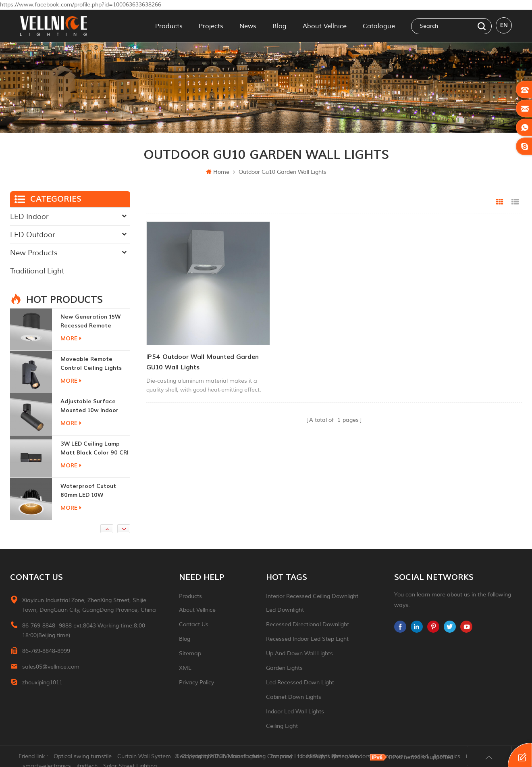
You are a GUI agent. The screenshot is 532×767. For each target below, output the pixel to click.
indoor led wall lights (295, 712)
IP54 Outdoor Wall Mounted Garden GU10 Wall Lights (203, 355)
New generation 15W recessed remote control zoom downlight (95, 322)
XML (185, 668)
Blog (280, 26)
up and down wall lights (299, 653)
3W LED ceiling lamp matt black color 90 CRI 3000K (95, 449)
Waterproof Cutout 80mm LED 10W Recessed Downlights (90, 491)
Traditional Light (37, 271)
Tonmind (283, 757)
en (504, 26)
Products (169, 26)
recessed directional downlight (308, 624)
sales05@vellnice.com (51, 667)
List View (515, 202)
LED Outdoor (32, 235)
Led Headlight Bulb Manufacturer (222, 757)
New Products (34, 253)
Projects (211, 26)
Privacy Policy (196, 683)
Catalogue (379, 26)
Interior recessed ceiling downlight (312, 596)
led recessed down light (300, 683)
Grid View (500, 202)
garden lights (284, 668)
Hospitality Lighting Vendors (336, 757)
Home (218, 172)
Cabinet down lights (294, 697)
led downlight (285, 610)
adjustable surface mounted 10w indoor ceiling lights (89, 406)
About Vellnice (325, 26)
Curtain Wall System (146, 757)
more (71, 339)
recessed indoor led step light (307, 639)
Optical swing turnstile (84, 757)
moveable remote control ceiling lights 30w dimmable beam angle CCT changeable (93, 364)
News (248, 26)
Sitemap (190, 653)
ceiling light (282, 726)
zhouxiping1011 (42, 683)
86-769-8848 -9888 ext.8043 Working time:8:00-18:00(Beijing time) (85, 630)
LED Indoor (29, 217)
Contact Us (194, 624)
